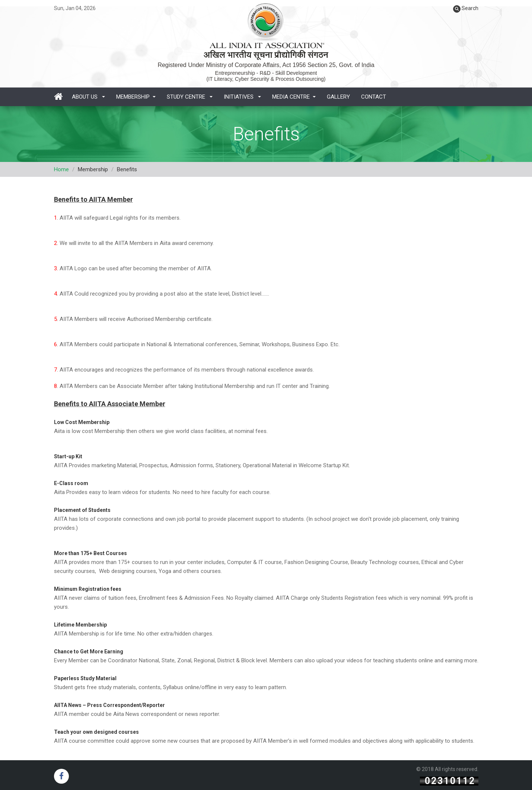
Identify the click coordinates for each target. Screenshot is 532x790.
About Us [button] (88, 97)
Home (61, 169)
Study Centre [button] (190, 97)
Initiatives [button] (242, 97)
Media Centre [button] (294, 97)
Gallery (338, 97)
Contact (374, 97)
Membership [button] (136, 97)
